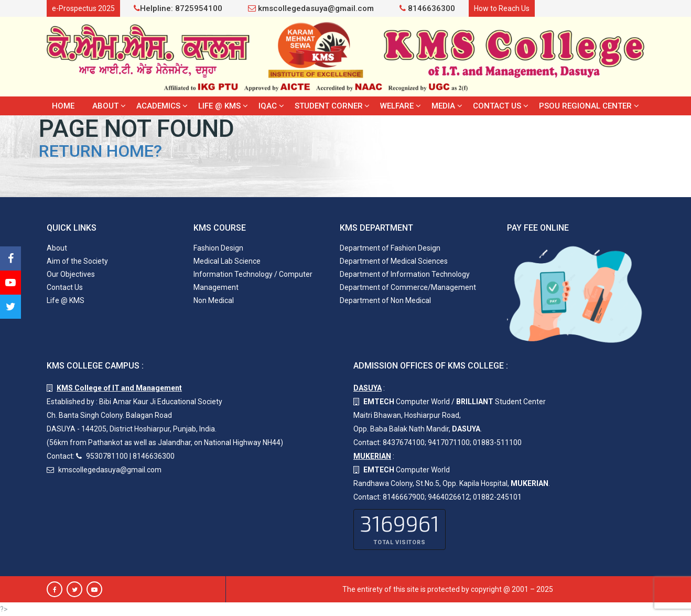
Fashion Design (218, 248)
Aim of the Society (77, 261)
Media (443, 106)
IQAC (268, 106)
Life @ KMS (219, 106)
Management (216, 287)
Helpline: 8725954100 (178, 8)
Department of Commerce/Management (408, 287)
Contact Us (497, 106)
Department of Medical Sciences (394, 261)
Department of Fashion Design (390, 248)
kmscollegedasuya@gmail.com (311, 8)
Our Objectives (71, 274)
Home (63, 106)
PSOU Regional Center (585, 106)
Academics (158, 106)
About (105, 106)
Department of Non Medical (385, 300)
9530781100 (107, 456)
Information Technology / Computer (253, 274)
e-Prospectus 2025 (83, 8)
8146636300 (427, 8)
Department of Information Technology (405, 274)
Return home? (100, 151)
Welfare (397, 106)
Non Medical (214, 300)
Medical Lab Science (227, 261)
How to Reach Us (502, 8)
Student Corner (329, 106)
